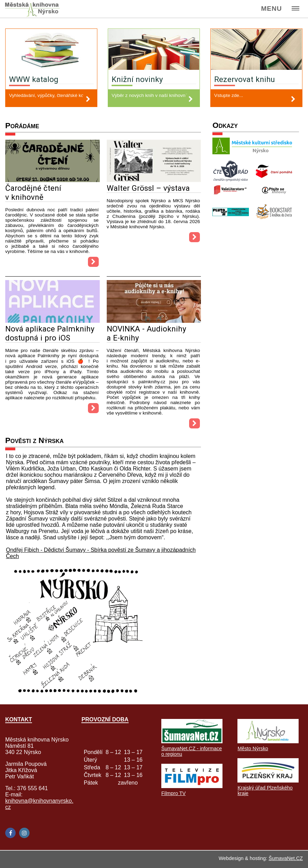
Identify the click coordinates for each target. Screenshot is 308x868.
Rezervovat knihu (245, 79)
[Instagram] (24, 833)
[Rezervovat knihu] (256, 50)
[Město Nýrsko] (268, 741)
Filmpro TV (173, 793)
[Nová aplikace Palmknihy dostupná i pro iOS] (52, 321)
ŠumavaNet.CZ (286, 858)
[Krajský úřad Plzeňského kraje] (268, 781)
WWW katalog (34, 79)
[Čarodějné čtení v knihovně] (52, 180)
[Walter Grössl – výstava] (154, 180)
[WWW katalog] (51, 50)
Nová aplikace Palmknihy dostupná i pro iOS (50, 333)
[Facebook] (10, 833)
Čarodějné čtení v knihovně (33, 193)
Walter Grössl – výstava (148, 188)
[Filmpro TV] (192, 786)
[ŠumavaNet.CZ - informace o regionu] (192, 741)
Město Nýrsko (253, 748)
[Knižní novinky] (154, 50)
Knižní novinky (137, 79)
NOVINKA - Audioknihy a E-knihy (147, 333)
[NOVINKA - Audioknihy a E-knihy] (154, 321)
